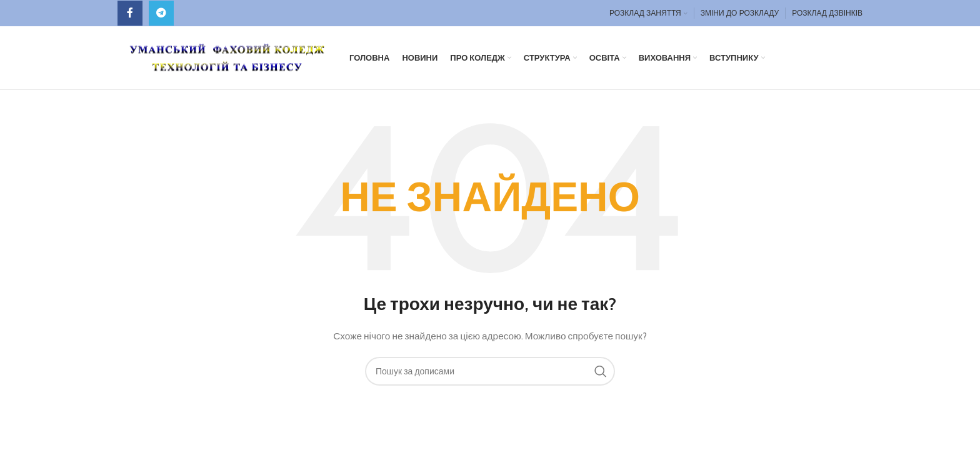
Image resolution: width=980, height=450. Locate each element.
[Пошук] (490, 373)
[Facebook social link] (130, 13)
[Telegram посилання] (161, 13)
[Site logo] (227, 57)
